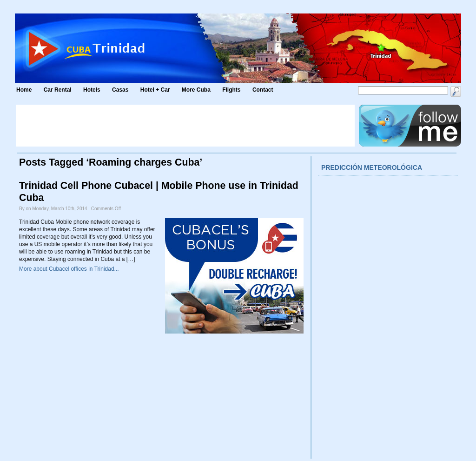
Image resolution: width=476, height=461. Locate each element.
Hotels (92, 90)
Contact (263, 90)
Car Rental (58, 90)
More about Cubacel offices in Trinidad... (69, 269)
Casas (120, 90)
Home (24, 90)
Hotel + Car (155, 90)
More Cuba (196, 90)
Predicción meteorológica (372, 167)
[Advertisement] (185, 126)
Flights (231, 90)
